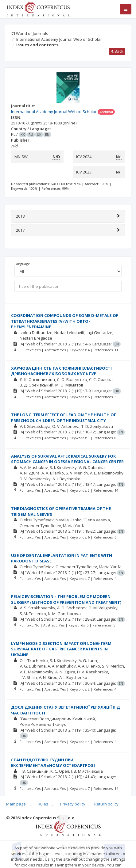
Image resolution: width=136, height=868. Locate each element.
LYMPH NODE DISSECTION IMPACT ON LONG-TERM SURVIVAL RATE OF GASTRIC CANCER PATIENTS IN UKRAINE (61, 649)
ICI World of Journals (29, 33)
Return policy (106, 804)
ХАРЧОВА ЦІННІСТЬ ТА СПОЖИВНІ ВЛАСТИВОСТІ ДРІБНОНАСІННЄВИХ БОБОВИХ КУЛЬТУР (61, 371)
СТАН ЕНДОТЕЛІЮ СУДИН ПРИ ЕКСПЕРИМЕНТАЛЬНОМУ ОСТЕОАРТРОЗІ (53, 763)
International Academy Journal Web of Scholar (59, 39)
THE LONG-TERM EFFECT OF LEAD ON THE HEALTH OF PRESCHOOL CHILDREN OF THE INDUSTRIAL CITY (64, 418)
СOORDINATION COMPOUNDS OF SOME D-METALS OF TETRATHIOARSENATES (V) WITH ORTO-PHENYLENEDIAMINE (65, 321)
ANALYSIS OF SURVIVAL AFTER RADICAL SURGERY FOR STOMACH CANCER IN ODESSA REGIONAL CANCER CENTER (67, 459)
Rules (43, 804)
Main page (16, 804)
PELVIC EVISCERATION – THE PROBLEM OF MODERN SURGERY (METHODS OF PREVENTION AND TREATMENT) (66, 599)
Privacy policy (73, 804)
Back (117, 51)
